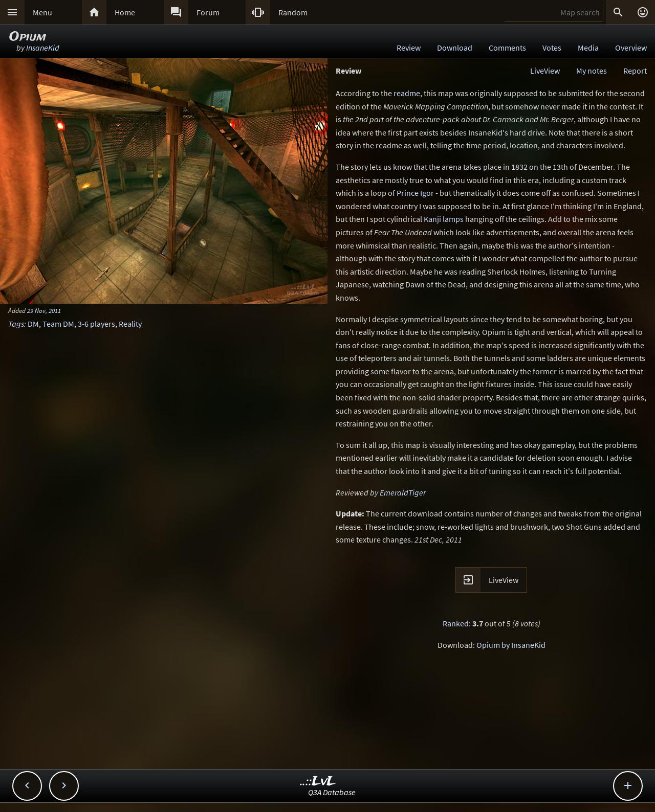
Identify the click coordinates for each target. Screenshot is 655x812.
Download (455, 48)
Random (293, 12)
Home (125, 12)
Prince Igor (415, 193)
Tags (16, 324)
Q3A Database (332, 792)
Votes (552, 48)
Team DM (58, 324)
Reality (130, 324)
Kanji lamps (444, 219)
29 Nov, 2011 (44, 310)
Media (588, 48)
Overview (631, 48)
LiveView (545, 71)
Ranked (456, 623)
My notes (592, 71)
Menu (42, 12)
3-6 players (96, 324)
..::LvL (318, 782)
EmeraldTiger (403, 492)
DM (33, 324)
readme (407, 93)
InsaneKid (43, 48)
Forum (208, 12)
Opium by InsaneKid (511, 645)
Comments (507, 48)
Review (409, 48)
